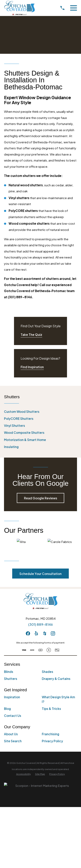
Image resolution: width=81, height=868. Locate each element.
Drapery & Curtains (56, 679)
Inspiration (12, 697)
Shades (47, 672)
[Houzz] (45, 633)
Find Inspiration (32, 367)
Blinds (9, 672)
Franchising (50, 734)
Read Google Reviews (41, 498)
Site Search (13, 741)
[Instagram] (53, 633)
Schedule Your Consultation (40, 574)
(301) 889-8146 (40, 624)
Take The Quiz (31, 335)
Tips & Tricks (51, 709)
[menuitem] (40, 412)
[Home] (19, 8)
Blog (7, 709)
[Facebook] (28, 633)
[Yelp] (36, 633)
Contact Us (13, 716)
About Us (11, 734)
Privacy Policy (52, 741)
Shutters (11, 679)
